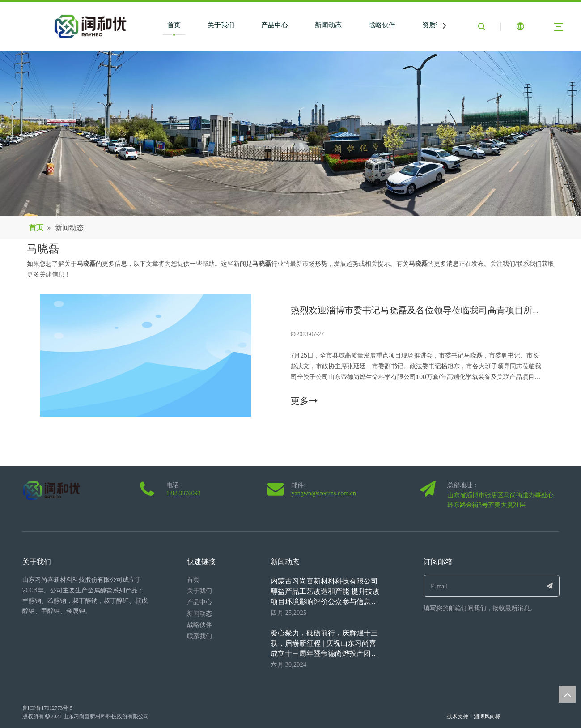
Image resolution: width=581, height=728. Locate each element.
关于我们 (221, 25)
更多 (304, 401)
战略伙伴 (382, 25)
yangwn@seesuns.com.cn (323, 493)
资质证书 (436, 25)
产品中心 (275, 25)
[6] (290, 134)
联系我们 (199, 636)
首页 (174, 25)
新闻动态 (328, 25)
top (567, 694)
